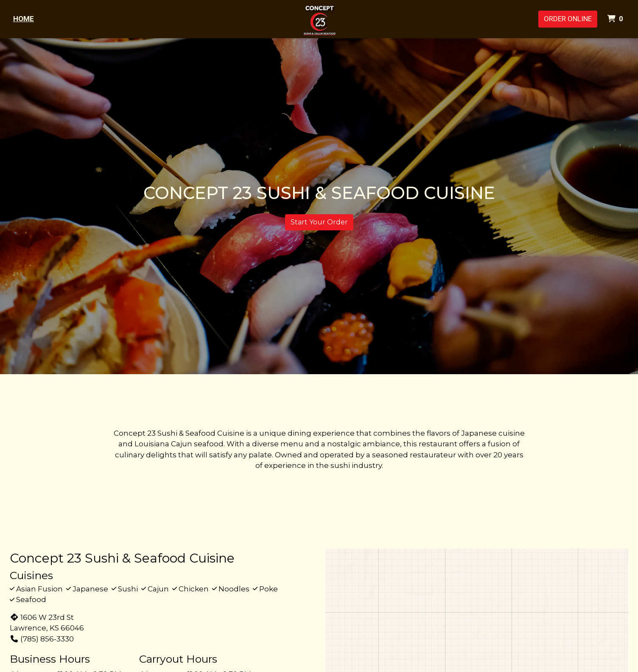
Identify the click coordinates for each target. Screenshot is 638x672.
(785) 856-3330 (42, 639)
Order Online (568, 19)
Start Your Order (319, 222)
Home (24, 19)
